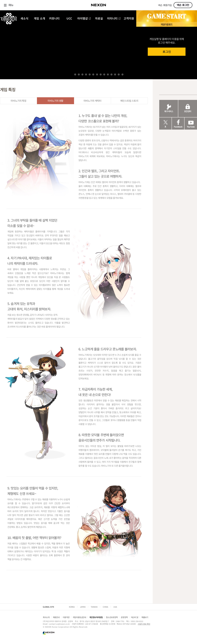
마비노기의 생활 (55, 101)
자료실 (99, 19)
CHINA (105, 607)
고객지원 (129, 19)
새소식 (24, 19)
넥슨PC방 (135, 617)
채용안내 (56, 617)
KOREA (72, 607)
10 (108, 74)
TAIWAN (94, 607)
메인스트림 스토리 (129, 101)
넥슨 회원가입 (165, 5)
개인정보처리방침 (96, 617)
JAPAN (83, 607)
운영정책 (124, 617)
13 (119, 74)
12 (115, 74)
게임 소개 (39, 19)
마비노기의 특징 (18, 101)
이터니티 (114, 19)
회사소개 (46, 617)
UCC (69, 19)
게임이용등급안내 (79, 617)
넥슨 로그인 (183, 5)
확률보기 (145, 617)
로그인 (167, 52)
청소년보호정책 (112, 617)
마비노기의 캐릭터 (92, 101)
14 (122, 74)
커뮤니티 (54, 19)
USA (115, 607)
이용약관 (66, 617)
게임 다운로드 (167, 24)
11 (111, 74)
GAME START (167, 16)
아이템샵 (84, 19)
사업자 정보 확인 (144, 624)
